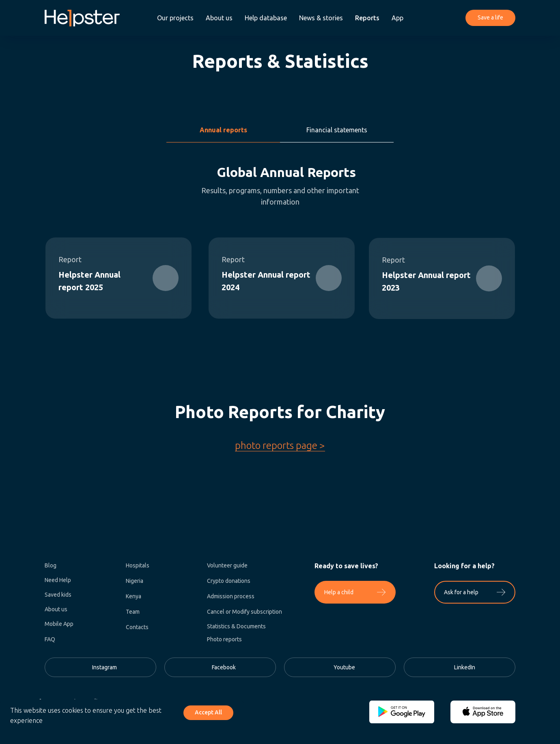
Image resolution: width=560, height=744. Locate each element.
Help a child (339, 592)
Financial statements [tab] (337, 130)
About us (56, 609)
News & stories (321, 18)
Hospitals (138, 565)
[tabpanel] (280, 264)
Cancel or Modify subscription (244, 612)
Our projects (175, 18)
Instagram (104, 667)
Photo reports (224, 639)
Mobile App (59, 624)
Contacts (137, 627)
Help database (266, 18)
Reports (367, 18)
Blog (51, 565)
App (397, 18)
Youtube (344, 667)
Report (393, 260)
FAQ (50, 639)
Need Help (58, 580)
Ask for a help (461, 592)
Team (133, 612)
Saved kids (58, 595)
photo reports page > (280, 445)
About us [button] (219, 18)
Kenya (134, 596)
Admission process (231, 596)
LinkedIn (465, 667)
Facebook (224, 667)
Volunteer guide (227, 565)
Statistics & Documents (236, 626)
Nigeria (135, 581)
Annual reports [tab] (223, 130)
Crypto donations (229, 581)
